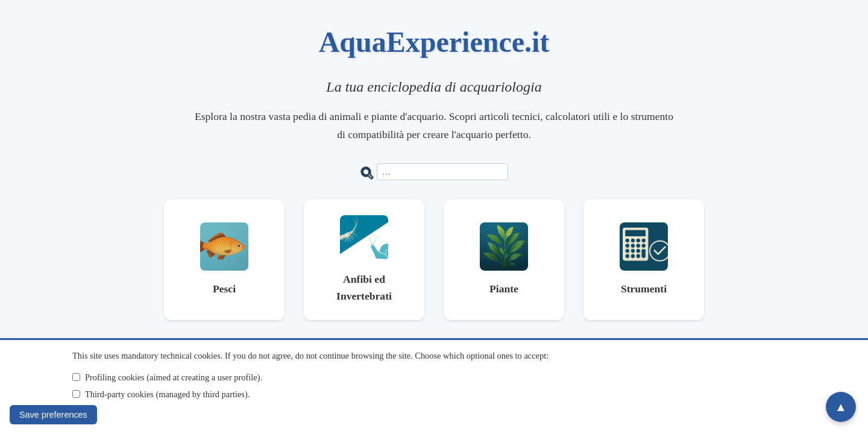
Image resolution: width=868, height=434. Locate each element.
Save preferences (53, 415)
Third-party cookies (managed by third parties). (167, 394)
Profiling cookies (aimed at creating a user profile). (174, 377)
